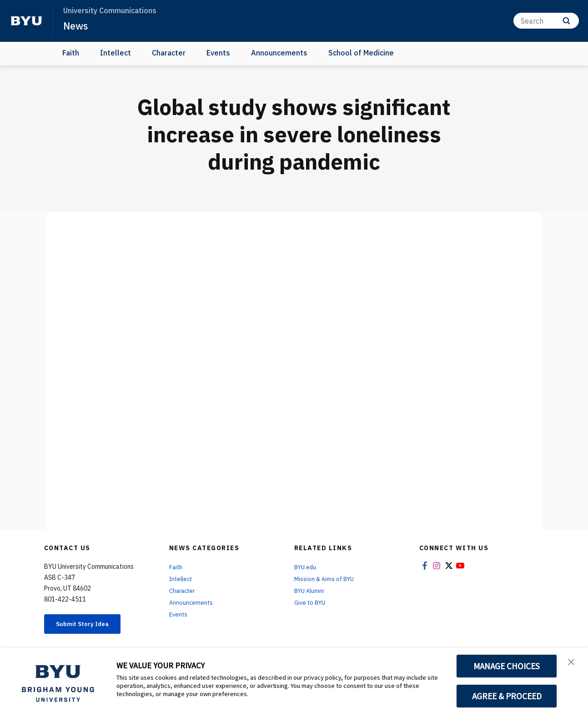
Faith (71, 53)
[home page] (26, 21)
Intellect (116, 53)
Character (169, 53)
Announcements (279, 53)
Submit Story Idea (91, 625)
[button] (573, 664)
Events (218, 53)
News (77, 25)
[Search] (546, 21)
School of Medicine (361, 53)
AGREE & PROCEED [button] (507, 696)
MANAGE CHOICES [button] (507, 666)
